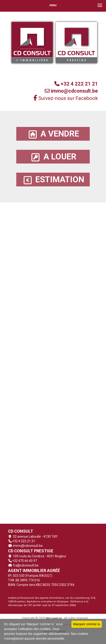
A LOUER (53, 157)
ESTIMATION (53, 180)
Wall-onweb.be (54, 618)
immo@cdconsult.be (27, 546)
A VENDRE (53, 134)
